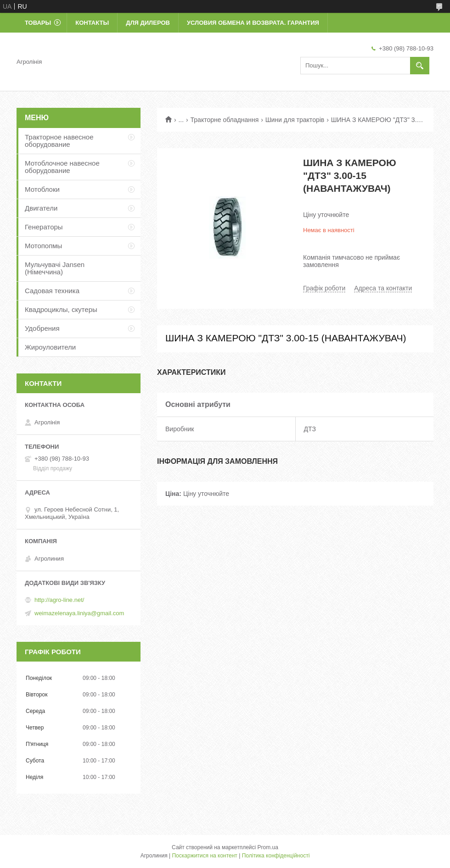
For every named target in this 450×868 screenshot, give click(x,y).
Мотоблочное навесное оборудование (62, 167)
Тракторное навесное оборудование (59, 141)
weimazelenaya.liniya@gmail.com (79, 613)
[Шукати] (420, 66)
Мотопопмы (43, 246)
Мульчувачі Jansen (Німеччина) (55, 268)
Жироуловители (50, 347)
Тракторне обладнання (225, 120)
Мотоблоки (42, 189)
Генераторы (44, 227)
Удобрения (42, 328)
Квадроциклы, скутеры (61, 309)
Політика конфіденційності (276, 856)
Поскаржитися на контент (204, 856)
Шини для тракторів (295, 120)
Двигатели (41, 208)
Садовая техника (52, 291)
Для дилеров (148, 23)
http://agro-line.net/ (59, 600)
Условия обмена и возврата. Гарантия (253, 23)
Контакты (92, 23)
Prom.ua (268, 847)
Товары (38, 23)
